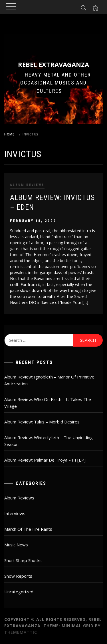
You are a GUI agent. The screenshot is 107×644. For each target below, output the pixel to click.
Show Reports (18, 576)
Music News (16, 545)
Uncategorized (19, 592)
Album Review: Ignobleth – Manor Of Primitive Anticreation (49, 380)
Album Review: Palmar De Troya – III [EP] (45, 460)
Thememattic (21, 632)
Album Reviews (27, 185)
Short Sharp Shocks (23, 560)
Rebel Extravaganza (53, 64)
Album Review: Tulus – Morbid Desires (42, 422)
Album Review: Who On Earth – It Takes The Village (48, 403)
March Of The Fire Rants (28, 529)
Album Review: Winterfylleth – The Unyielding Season (49, 441)
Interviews (15, 513)
